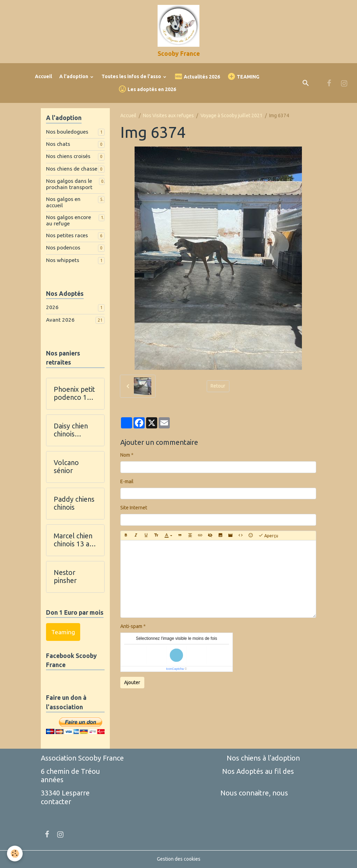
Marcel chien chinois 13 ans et (75, 540)
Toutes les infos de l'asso (132, 76)
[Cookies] (15, 854)
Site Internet (134, 508)
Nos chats (58, 144)
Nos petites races (67, 235)
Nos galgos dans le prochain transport (69, 184)
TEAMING (243, 77)
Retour (218, 386)
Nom (125, 455)
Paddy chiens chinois (74, 503)
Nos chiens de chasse (72, 169)
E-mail (127, 481)
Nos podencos (63, 248)
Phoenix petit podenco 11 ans (74, 394)
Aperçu (268, 536)
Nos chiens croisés (68, 156)
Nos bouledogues (67, 132)
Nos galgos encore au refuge (69, 220)
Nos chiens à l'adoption (263, 758)
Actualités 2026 (197, 77)
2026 (52, 307)
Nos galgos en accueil (63, 202)
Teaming (63, 632)
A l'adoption (74, 76)
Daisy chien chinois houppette (71, 430)
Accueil (43, 76)
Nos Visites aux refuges (168, 115)
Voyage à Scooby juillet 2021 (231, 115)
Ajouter (132, 682)
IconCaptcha (175, 669)
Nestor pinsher (65, 577)
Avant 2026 (60, 320)
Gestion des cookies (179, 859)
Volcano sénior (66, 467)
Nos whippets (63, 260)
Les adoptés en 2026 (147, 89)
